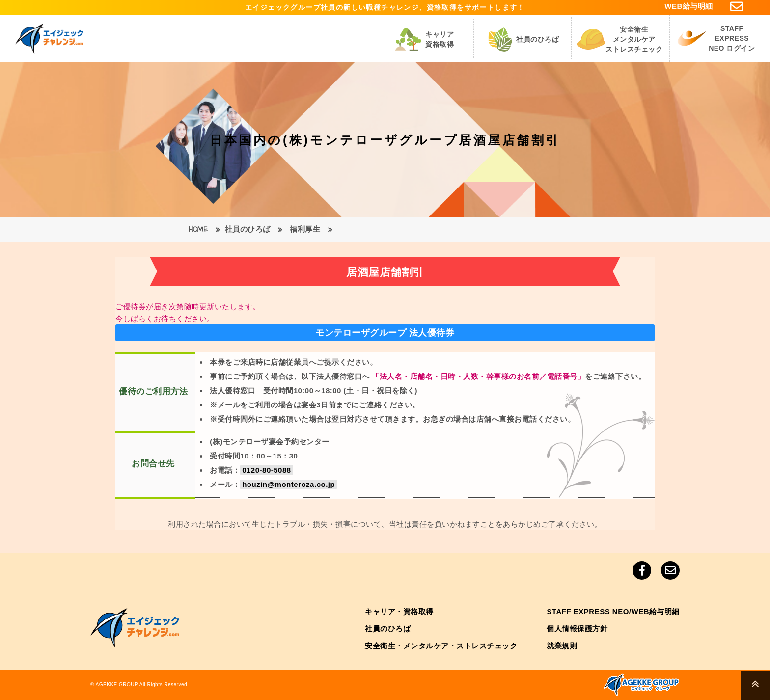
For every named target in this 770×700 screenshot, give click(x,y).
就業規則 (562, 646)
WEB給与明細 (689, 6)
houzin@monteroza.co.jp (289, 484)
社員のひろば (248, 229)
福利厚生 (305, 229)
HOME (198, 229)
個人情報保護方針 (577, 629)
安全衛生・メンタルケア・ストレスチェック (441, 646)
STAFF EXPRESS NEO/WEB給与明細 (613, 611)
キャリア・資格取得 (399, 611)
